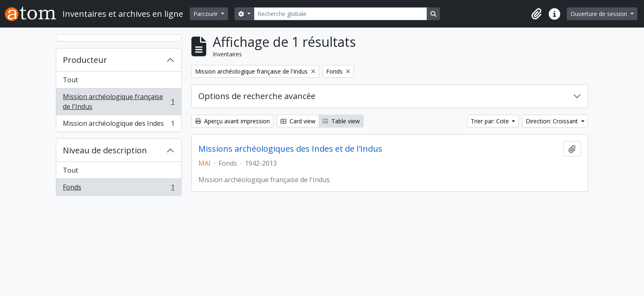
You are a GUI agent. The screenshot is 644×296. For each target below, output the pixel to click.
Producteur (85, 60)
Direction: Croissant (553, 121)
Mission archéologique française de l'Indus (118, 102)
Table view (341, 121)
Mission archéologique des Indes (118, 125)
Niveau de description (105, 150)
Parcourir (206, 14)
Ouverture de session (600, 14)
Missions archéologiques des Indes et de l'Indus (290, 149)
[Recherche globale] (340, 14)
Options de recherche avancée (257, 96)
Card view (298, 121)
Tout (70, 80)
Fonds (118, 189)
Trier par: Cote (491, 121)
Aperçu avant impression (232, 121)
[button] (536, 14)
